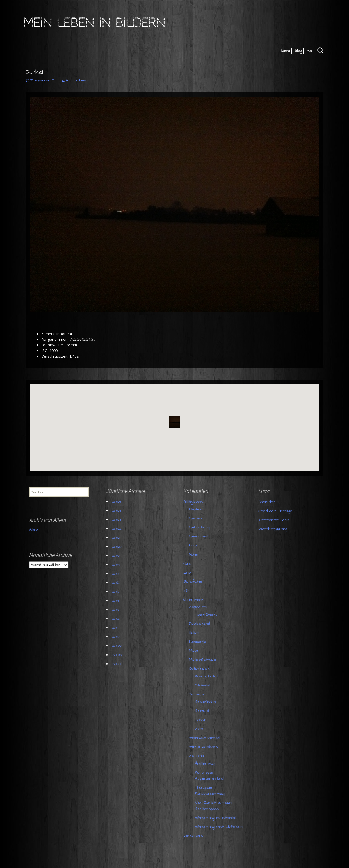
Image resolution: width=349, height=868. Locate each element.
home (285, 51)
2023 (118, 520)
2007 (118, 664)
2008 (119, 655)
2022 (118, 529)
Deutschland (201, 624)
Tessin (202, 720)
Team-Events (208, 615)
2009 (119, 646)
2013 (117, 610)
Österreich (201, 669)
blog (299, 51)
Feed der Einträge (211, 519)
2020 (118, 547)
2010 (117, 637)
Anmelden (202, 510)
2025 (119, 502)
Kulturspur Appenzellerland (211, 775)
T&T (189, 590)
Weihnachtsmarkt (206, 738)
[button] (174, 422)
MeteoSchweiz (204, 660)
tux (310, 51)
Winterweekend (205, 747)
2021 (117, 538)
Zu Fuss (198, 756)
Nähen (196, 554)
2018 (117, 565)
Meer (196, 651)
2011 (116, 628)
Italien (195, 633)
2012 (117, 619)
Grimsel (204, 711)
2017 (117, 574)
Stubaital (204, 685)
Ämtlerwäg (206, 763)
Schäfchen (195, 581)
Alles (35, 547)
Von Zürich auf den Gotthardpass (215, 806)
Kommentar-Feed (209, 528)
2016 (117, 583)
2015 (118, 592)
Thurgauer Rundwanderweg (211, 791)
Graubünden (207, 702)
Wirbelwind (195, 836)
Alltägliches (76, 80)
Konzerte (199, 642)
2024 (119, 511)
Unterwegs (195, 599)
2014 (117, 601)
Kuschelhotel (208, 676)
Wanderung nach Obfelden (220, 827)
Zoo (201, 729)
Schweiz (198, 694)
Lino (189, 572)
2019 (117, 556)
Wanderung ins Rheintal (217, 818)
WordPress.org (209, 537)
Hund (189, 563)
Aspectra (200, 607)
